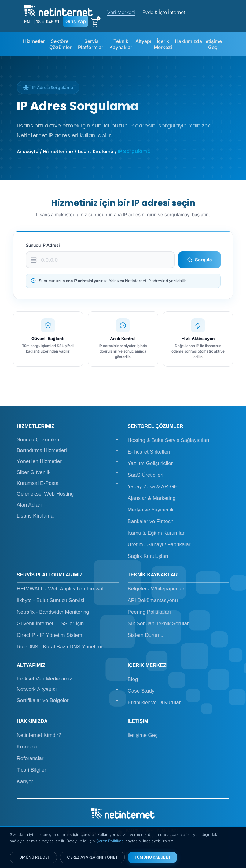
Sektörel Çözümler (60, 44)
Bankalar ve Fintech (151, 521)
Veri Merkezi (121, 12)
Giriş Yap (76, 21)
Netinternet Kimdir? (39, 735)
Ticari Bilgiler (32, 770)
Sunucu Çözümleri (68, 440)
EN (27, 22)
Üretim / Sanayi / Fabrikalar (159, 545)
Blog (133, 679)
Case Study (141, 691)
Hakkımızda (188, 41)
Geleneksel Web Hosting (68, 494)
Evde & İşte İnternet (164, 12)
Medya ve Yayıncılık (151, 510)
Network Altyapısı (68, 690)
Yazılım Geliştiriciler (150, 463)
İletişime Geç (213, 44)
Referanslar (30, 758)
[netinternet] (59, 10)
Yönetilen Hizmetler (68, 461)
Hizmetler (34, 41)
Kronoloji (27, 747)
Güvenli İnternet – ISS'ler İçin (50, 624)
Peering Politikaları (149, 612)
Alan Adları (68, 505)
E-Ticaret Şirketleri (149, 452)
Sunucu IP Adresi (43, 245)
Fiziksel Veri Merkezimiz (68, 679)
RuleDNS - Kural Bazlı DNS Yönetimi (59, 647)
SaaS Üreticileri (146, 475)
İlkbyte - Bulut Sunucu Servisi (51, 600)
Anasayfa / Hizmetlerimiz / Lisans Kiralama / (67, 152)
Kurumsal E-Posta (68, 483)
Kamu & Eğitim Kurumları (157, 533)
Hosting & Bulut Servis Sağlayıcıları (169, 440)
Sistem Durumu (146, 635)
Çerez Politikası (110, 841)
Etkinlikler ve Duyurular (154, 703)
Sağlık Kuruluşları (148, 556)
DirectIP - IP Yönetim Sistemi (50, 635)
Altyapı (143, 41)
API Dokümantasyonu (153, 600)
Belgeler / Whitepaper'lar (156, 589)
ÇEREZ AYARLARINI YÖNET (92, 857)
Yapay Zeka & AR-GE (153, 487)
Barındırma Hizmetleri (68, 450)
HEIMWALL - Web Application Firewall (61, 589)
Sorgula (200, 260)
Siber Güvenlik (68, 472)
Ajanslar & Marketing (152, 498)
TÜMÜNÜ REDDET (33, 857)
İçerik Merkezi (163, 44)
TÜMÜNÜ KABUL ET (152, 857)
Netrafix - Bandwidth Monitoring (53, 612)
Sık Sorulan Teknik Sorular (158, 624)
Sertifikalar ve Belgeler (68, 701)
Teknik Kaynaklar (121, 44)
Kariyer (25, 782)
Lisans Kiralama (68, 516)
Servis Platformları (91, 44)
